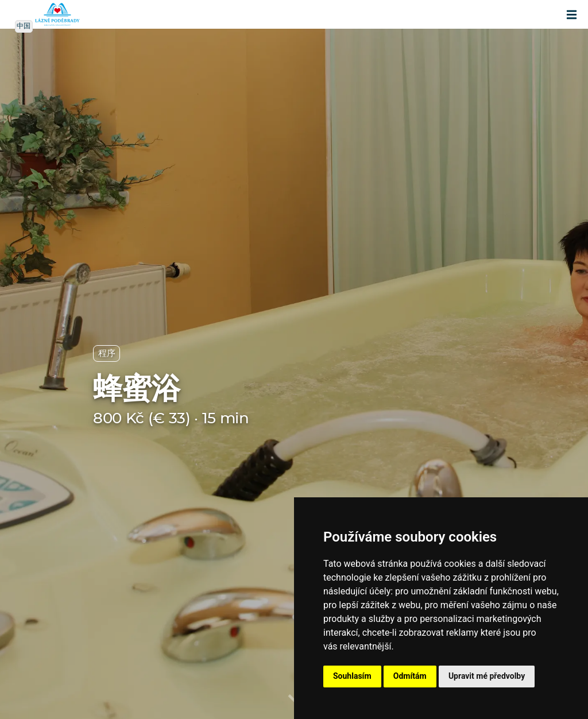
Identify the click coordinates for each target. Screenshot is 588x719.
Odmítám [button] (410, 676)
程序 (107, 353)
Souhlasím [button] (352, 676)
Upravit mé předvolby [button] (487, 676)
